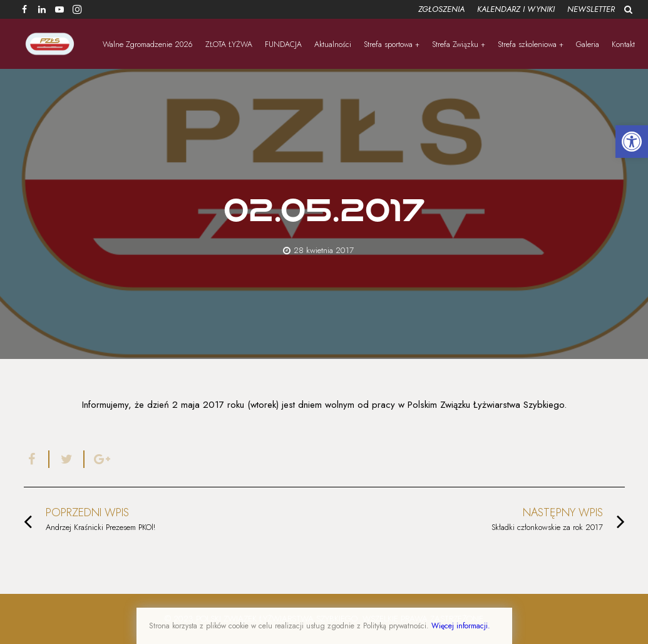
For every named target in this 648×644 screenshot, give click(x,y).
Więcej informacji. (461, 626)
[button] (632, 142)
